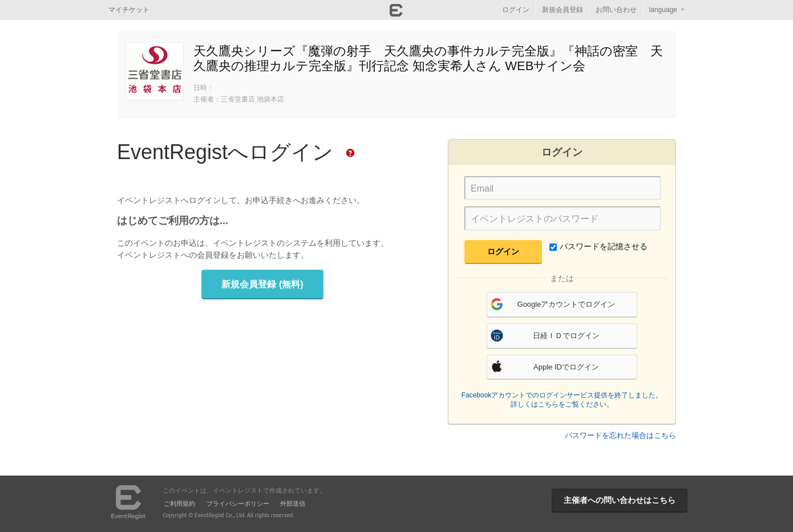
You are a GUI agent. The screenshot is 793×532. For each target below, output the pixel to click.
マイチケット (129, 10)
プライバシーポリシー (238, 503)
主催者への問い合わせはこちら (620, 500)
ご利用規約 (179, 503)
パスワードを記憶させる (598, 246)
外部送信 (293, 503)
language (663, 10)
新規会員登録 (563, 10)
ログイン (516, 10)
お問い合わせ (616, 10)
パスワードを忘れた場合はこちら (620, 435)
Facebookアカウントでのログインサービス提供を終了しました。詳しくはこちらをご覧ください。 (562, 400)
